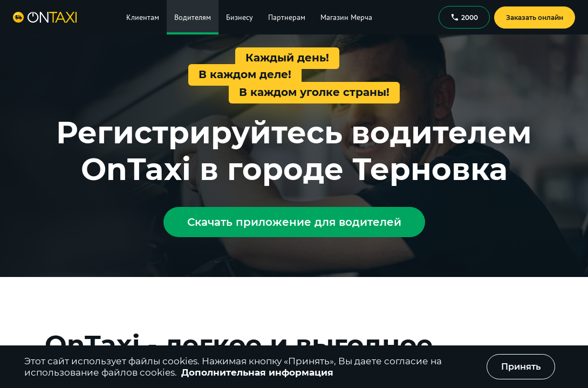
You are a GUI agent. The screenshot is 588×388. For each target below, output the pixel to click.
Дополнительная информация (257, 372)
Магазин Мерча (346, 17)
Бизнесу (240, 17)
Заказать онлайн (535, 18)
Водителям (193, 17)
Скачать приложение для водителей (294, 222)
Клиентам (143, 17)
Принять (521, 367)
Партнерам (287, 17)
